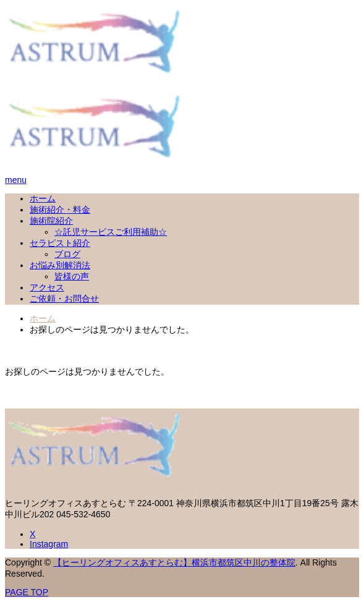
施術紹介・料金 (60, 210)
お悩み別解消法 (60, 265)
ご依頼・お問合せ (64, 299)
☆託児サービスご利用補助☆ (111, 232)
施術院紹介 (51, 221)
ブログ (67, 254)
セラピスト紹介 (60, 243)
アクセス (47, 287)
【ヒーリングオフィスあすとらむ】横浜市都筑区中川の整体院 (174, 562)
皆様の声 (72, 276)
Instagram (49, 544)
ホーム (43, 198)
